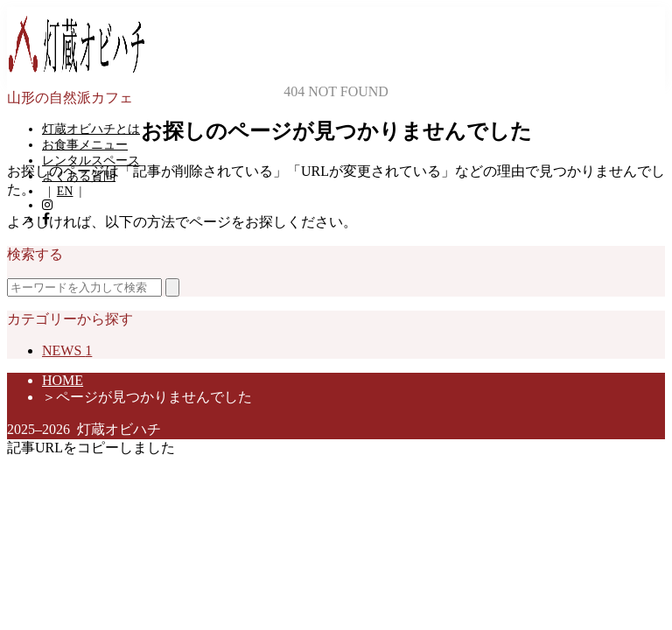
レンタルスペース (91, 161)
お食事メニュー (85, 145)
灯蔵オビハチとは (91, 129)
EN (65, 191)
